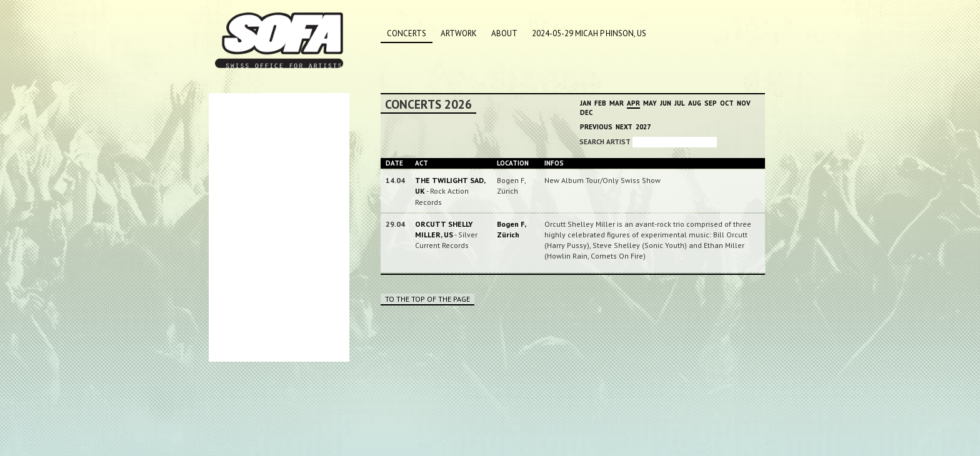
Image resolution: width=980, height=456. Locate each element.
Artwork (459, 33)
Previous (596, 127)
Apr (633, 103)
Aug (695, 103)
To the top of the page (427, 299)
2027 (643, 127)
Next (624, 127)
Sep (711, 103)
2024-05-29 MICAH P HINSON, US (589, 33)
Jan (586, 103)
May (650, 103)
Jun (666, 103)
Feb (600, 103)
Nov (744, 103)
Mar (617, 103)
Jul (680, 103)
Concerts (407, 33)
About (504, 33)
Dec (586, 112)
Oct (727, 103)
